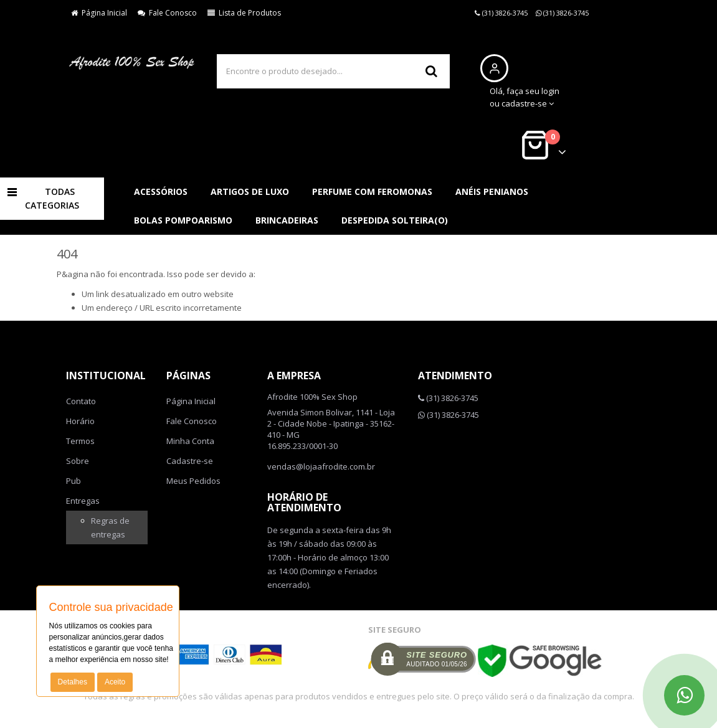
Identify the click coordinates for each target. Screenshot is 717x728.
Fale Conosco (167, 13)
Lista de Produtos (244, 13)
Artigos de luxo (250, 191)
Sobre (78, 461)
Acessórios (161, 191)
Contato (81, 401)
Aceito (115, 682)
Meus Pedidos (193, 481)
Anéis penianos (492, 191)
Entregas (83, 501)
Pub (74, 481)
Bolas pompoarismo (183, 220)
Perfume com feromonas (372, 191)
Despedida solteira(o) (395, 220)
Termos (80, 441)
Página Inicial (99, 13)
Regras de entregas (110, 527)
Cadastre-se (190, 461)
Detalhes (73, 682)
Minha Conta (190, 441)
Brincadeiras (287, 220)
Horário (80, 421)
